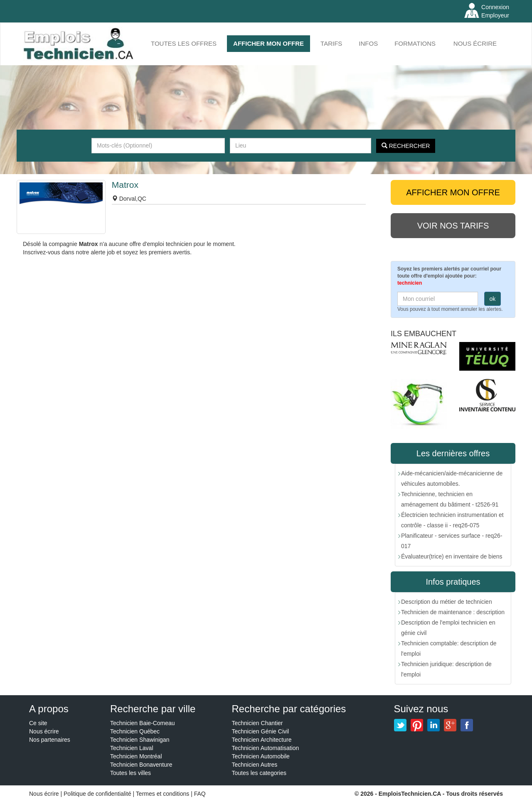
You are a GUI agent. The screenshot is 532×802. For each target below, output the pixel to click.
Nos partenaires (50, 740)
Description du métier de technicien (447, 602)
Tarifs (331, 43)
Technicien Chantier (257, 723)
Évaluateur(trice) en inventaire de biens (452, 556)
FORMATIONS (415, 43)
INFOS (368, 43)
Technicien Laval (132, 748)
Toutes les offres (184, 43)
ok (493, 299)
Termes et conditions (163, 794)
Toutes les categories (259, 773)
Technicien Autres (255, 765)
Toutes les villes (131, 773)
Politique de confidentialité (97, 794)
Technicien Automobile (261, 756)
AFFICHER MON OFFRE (268, 43)
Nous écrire (475, 43)
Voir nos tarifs (453, 226)
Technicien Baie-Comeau (143, 723)
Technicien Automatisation (266, 748)
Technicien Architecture (262, 740)
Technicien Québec (135, 731)
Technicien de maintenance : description (453, 612)
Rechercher (406, 146)
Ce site (38, 723)
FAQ (200, 794)
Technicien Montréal (136, 756)
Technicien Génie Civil (261, 731)
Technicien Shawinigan (140, 740)
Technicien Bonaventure (141, 765)
